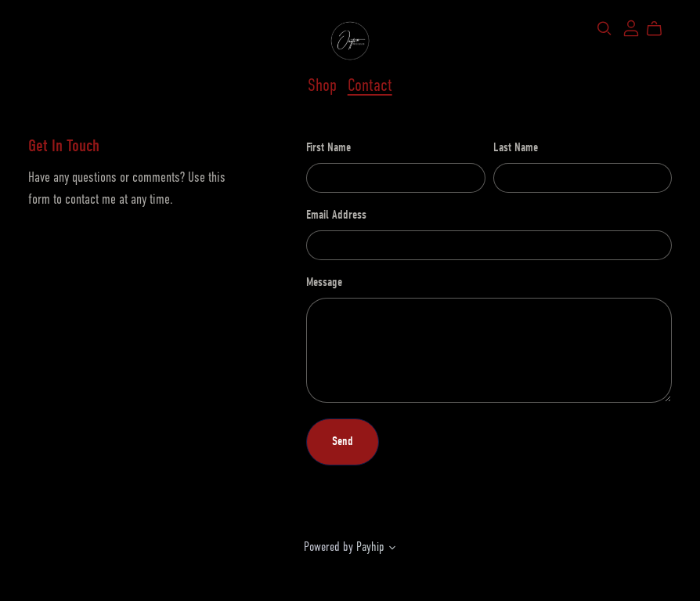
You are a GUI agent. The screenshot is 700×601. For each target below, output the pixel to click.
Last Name (516, 147)
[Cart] (660, 29)
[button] (392, 549)
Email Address (336, 215)
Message (324, 282)
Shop (322, 86)
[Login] (631, 27)
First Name (328, 147)
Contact (370, 86)
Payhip (370, 547)
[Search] (604, 29)
